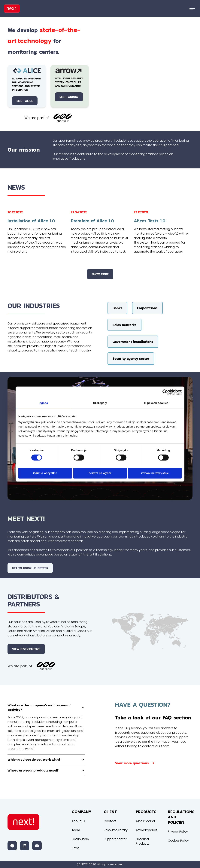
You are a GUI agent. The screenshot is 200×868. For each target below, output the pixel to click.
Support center (115, 839)
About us (78, 821)
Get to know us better (30, 568)
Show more (100, 274)
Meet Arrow (69, 97)
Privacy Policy (178, 832)
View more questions (135, 763)
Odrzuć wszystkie (45, 473)
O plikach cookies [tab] (156, 403)
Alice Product (146, 821)
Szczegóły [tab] (100, 403)
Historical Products (143, 841)
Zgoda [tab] (44, 403)
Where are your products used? (46, 771)
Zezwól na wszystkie (155, 473)
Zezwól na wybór (100, 473)
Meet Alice (25, 101)
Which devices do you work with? (46, 760)
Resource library (116, 830)
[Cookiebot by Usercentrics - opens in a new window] (165, 392)
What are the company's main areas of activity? (46, 708)
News (76, 848)
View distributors (26, 649)
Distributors (80, 839)
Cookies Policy (178, 841)
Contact (110, 821)
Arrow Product (147, 830)
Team (76, 830)
